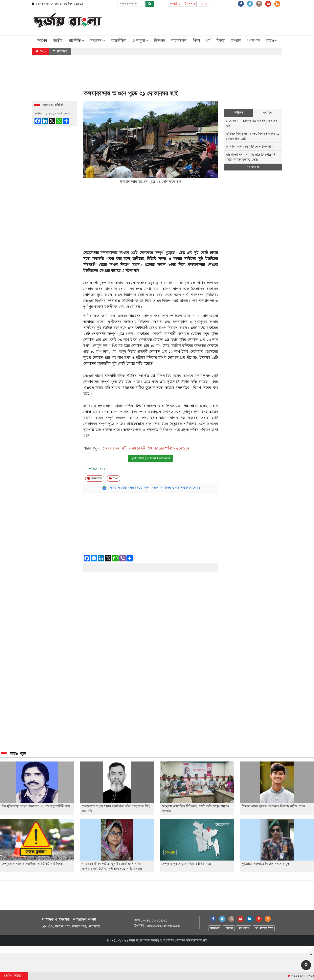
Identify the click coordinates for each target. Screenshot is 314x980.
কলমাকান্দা (95, 478)
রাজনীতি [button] (76, 41)
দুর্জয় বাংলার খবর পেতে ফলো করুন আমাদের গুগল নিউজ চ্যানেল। (155, 488)
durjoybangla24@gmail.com (163, 926)
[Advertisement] (210, 21)
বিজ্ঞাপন (215, 928)
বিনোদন (159, 41)
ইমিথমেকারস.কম (197, 941)
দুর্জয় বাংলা (136, 941)
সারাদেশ (60, 51)
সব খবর (253, 167)
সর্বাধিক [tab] (267, 113)
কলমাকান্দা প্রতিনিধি (53, 105)
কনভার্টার (175, 4)
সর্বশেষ (42, 41)
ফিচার (220, 41)
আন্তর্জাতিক (119, 41)
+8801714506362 (155, 920)
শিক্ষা (196, 41)
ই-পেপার (190, 4)
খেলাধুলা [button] (140, 41)
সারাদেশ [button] (97, 41)
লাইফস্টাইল (179, 41)
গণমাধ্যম (253, 41)
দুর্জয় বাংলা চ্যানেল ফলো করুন (151, 458)
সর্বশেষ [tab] (239, 113)
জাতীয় (58, 41)
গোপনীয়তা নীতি (264, 928)
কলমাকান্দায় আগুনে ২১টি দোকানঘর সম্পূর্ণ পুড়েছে (137, 253)
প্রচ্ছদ (41, 51)
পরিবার (228, 928)
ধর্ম (208, 41)
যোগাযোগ (244, 928)
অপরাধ (236, 41)
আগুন (113, 478)
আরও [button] (272, 41)
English (203, 4)
